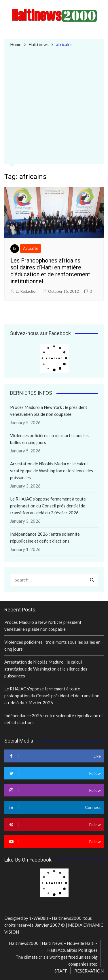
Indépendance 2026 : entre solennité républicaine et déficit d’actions (45, 537)
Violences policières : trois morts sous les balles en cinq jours (49, 439)
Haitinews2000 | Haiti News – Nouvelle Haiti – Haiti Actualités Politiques (53, 947)
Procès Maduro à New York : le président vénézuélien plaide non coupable (49, 411)
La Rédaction (27, 291)
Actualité (31, 248)
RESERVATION (89, 971)
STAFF (61, 971)
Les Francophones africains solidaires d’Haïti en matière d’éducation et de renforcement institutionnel (50, 271)
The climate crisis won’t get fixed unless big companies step (57, 960)
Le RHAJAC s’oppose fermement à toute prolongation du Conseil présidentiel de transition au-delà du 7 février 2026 (48, 506)
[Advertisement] (54, 105)
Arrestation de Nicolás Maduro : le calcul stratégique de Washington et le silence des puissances (52, 471)
